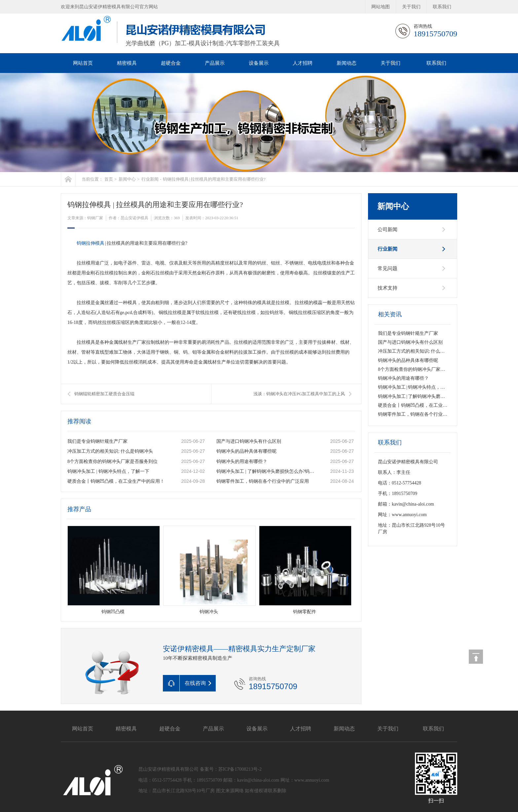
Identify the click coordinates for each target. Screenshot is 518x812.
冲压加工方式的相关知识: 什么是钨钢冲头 (110, 451)
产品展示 (215, 63)
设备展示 (259, 63)
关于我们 (411, 7)
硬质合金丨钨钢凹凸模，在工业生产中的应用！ (116, 481)
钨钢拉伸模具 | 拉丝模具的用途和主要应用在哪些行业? (214, 179)
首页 (109, 179)
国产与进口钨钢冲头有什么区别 (249, 441)
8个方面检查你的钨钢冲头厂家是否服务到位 (112, 461)
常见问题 (388, 268)
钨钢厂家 (95, 218)
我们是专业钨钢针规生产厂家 (97, 441)
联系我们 (442, 7)
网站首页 (83, 63)
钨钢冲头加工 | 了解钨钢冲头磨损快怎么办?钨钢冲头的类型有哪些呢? (266, 471)
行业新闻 (150, 179)
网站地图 (381, 7)
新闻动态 (347, 63)
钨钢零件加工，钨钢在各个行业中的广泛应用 (263, 481)
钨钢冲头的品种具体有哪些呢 (246, 451)
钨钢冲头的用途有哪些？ (242, 461)
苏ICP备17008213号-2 (240, 769)
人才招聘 (303, 63)
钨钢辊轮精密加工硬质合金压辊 (104, 394)
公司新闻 (388, 229)
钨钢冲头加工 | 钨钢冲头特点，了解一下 (108, 471)
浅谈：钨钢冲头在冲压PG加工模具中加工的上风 (299, 394)
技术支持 (388, 288)
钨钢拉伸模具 (91, 243)
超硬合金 (171, 63)
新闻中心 (127, 179)
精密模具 (127, 63)
